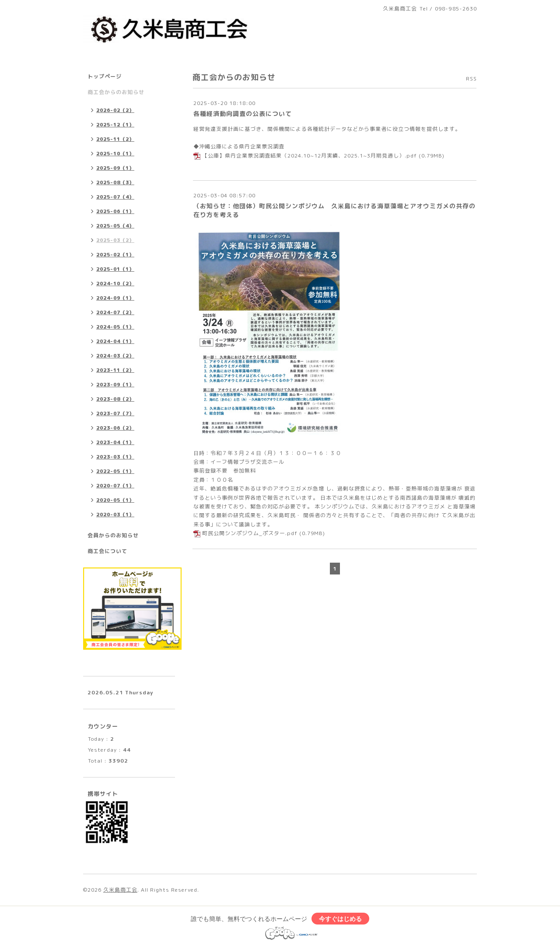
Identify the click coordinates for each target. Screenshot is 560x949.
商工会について (107, 551)
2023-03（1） (115, 457)
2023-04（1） (115, 442)
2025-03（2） (115, 240)
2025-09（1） (115, 168)
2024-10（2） (115, 284)
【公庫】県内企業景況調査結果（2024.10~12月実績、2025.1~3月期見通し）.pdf (310, 156)
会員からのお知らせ (113, 535)
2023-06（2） (115, 428)
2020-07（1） (115, 486)
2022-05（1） (115, 471)
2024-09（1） (115, 298)
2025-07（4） (115, 197)
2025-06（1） (115, 211)
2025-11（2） (115, 139)
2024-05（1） (115, 327)
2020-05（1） (115, 500)
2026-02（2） (115, 110)
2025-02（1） (115, 255)
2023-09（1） (115, 385)
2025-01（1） (115, 269)
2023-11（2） (115, 370)
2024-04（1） (115, 341)
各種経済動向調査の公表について (243, 114)
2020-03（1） (115, 515)
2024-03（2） (115, 356)
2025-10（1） (115, 154)
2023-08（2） (115, 399)
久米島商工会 (120, 890)
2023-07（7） (115, 413)
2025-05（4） (115, 226)
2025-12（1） (115, 125)
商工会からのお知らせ (116, 92)
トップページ (105, 76)
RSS (471, 79)
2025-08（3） (115, 182)
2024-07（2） (115, 312)
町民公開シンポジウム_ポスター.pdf (250, 533)
